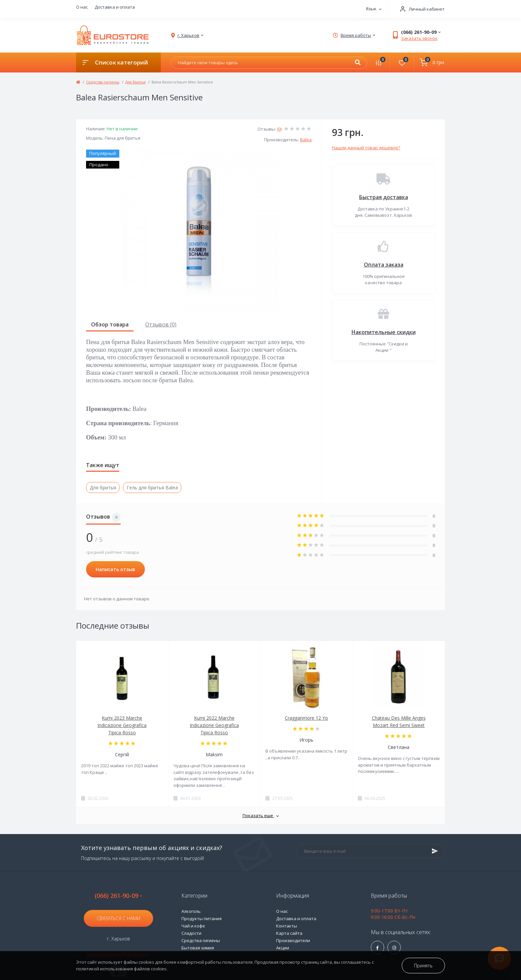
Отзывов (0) (161, 324)
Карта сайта (289, 933)
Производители (293, 940)
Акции (283, 948)
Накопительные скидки (384, 332)
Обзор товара (110, 324)
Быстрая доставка (384, 197)
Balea (306, 140)
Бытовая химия (198, 948)
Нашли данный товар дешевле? (366, 148)
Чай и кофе (193, 926)
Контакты (287, 926)
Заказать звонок (419, 38)
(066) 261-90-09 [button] (118, 896)
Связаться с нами (118, 918)
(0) (279, 129)
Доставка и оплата (115, 7)
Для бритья (135, 82)
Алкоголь (191, 911)
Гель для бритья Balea (152, 488)
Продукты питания (202, 919)
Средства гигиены (103, 82)
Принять (423, 966)
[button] (420, 9)
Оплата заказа (384, 265)
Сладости (191, 933)
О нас (82, 7)
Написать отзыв (115, 569)
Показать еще (261, 815)
